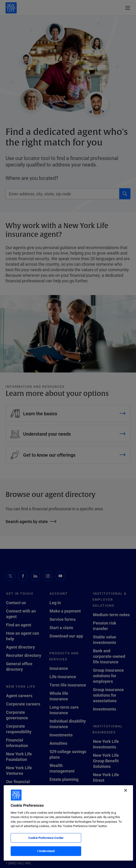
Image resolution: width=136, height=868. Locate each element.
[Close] (126, 790)
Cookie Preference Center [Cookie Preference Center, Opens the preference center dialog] (46, 838)
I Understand (46, 851)
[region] (68, 823)
